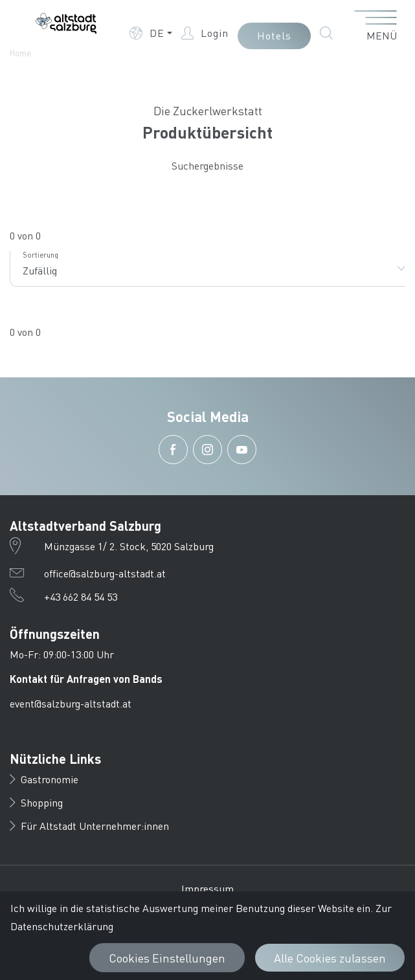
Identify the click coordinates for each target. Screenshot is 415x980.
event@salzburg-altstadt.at (71, 703)
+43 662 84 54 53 (81, 596)
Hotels (274, 35)
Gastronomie (44, 779)
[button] (151, 33)
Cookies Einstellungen (167, 958)
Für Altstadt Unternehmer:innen (89, 826)
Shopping (36, 802)
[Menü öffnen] (376, 27)
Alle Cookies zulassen (330, 958)
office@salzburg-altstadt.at (105, 573)
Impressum (207, 888)
